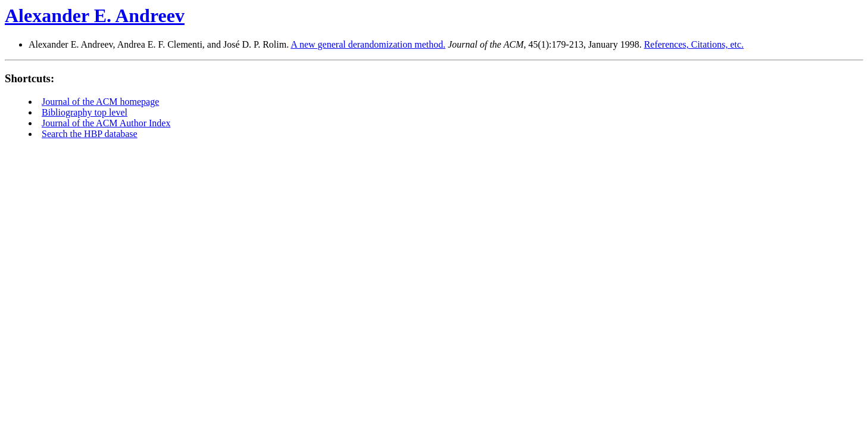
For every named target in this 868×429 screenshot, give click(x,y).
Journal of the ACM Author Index (106, 123)
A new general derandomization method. (368, 44)
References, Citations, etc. (694, 44)
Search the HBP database (90, 134)
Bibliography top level (85, 112)
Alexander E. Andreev (95, 15)
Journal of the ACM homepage (100, 102)
